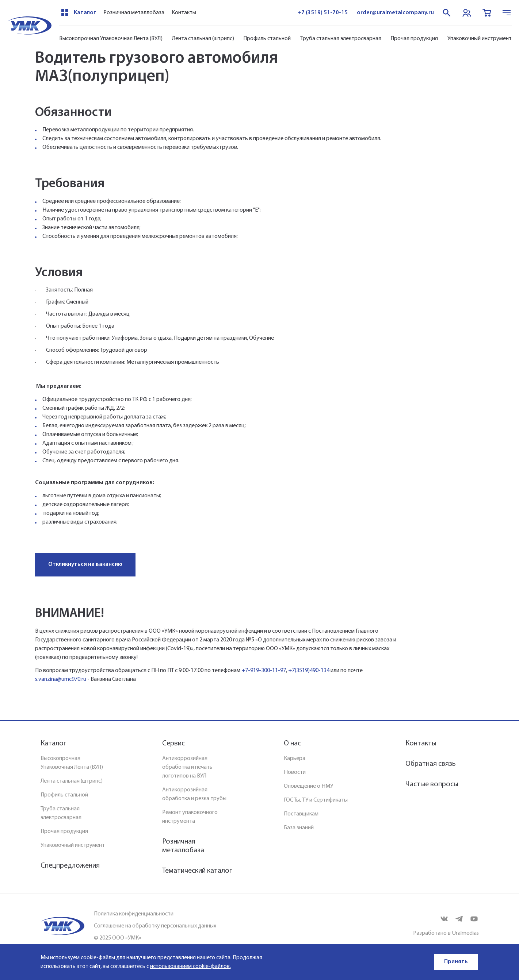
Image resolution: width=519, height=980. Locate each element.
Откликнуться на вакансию (85, 564)
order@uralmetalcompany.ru (395, 13)
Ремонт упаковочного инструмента (190, 817)
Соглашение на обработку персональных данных (155, 926)
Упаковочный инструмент (480, 39)
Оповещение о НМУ (308, 786)
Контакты (184, 13)
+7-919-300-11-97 (264, 671)
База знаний (299, 828)
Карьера (295, 759)
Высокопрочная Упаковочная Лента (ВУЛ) (111, 39)
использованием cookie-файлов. (190, 967)
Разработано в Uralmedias (446, 933)
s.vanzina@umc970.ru (61, 679)
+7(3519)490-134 (309, 671)
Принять (456, 962)
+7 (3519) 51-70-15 (323, 13)
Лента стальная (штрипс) (203, 39)
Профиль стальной (267, 39)
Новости (295, 772)
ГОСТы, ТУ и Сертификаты (316, 800)
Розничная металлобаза (134, 13)
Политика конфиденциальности (134, 914)
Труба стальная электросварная (341, 39)
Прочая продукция (414, 39)
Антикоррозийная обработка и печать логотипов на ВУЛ (187, 767)
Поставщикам (301, 814)
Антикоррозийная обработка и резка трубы (194, 794)
